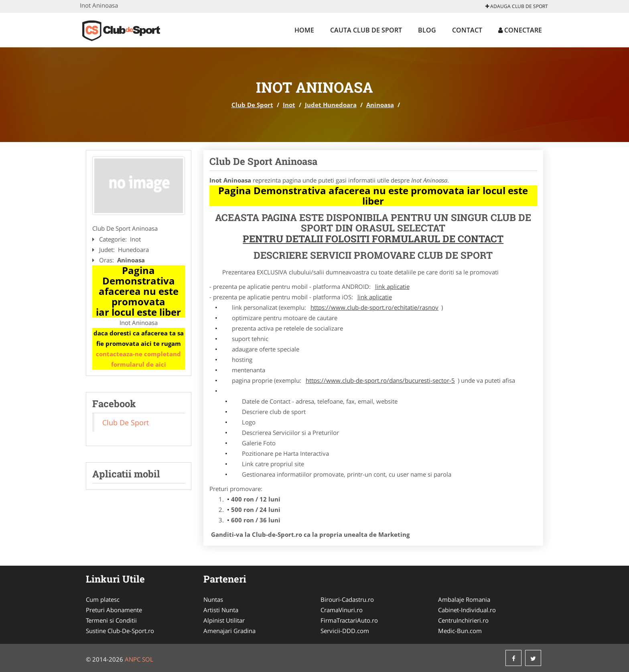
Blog (427, 30)
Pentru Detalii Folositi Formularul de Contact (373, 239)
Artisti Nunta (221, 610)
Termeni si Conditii (111, 620)
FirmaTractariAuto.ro (349, 620)
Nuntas (213, 599)
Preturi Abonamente (114, 610)
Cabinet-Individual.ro (467, 610)
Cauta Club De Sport (366, 30)
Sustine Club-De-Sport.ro (120, 631)
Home (304, 30)
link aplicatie (392, 286)
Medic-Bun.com (460, 631)
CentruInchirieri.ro (463, 620)
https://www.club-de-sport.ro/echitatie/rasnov (374, 307)
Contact (467, 30)
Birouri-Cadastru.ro (347, 599)
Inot (289, 105)
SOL (148, 659)
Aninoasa (380, 105)
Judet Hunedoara (331, 105)
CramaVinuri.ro (342, 610)
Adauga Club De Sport (517, 6)
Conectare (520, 30)
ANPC (133, 659)
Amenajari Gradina (229, 631)
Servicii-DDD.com (345, 631)
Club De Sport (252, 105)
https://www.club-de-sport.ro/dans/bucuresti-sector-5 (380, 380)
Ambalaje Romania (464, 599)
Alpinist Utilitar (224, 620)
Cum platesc (103, 599)
